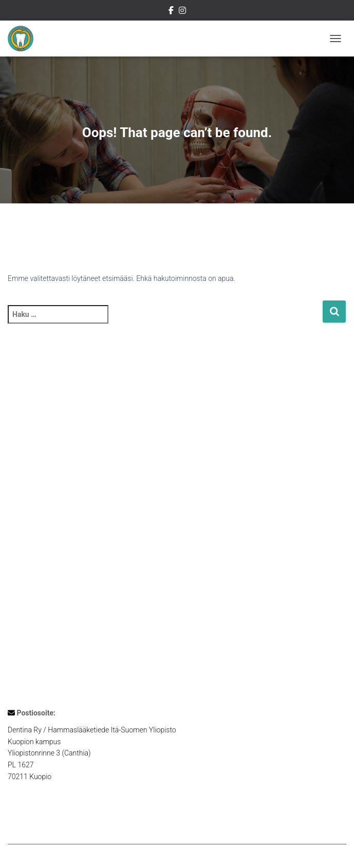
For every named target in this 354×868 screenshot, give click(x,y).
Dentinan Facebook (171, 12)
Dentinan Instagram (182, 12)
